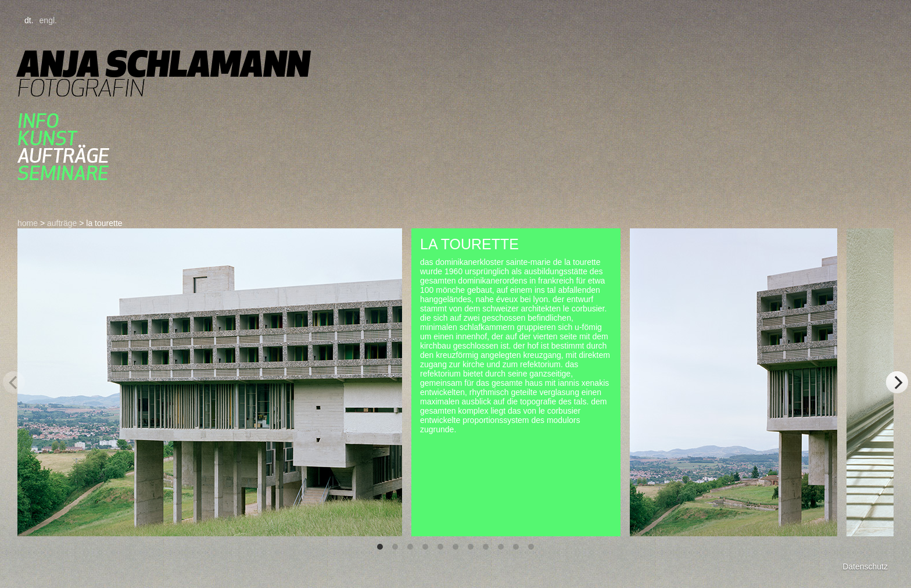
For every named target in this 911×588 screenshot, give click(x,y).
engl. (48, 20)
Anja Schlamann (164, 64)
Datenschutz (865, 567)
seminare (63, 173)
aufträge (63, 156)
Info (38, 121)
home (28, 223)
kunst (47, 138)
